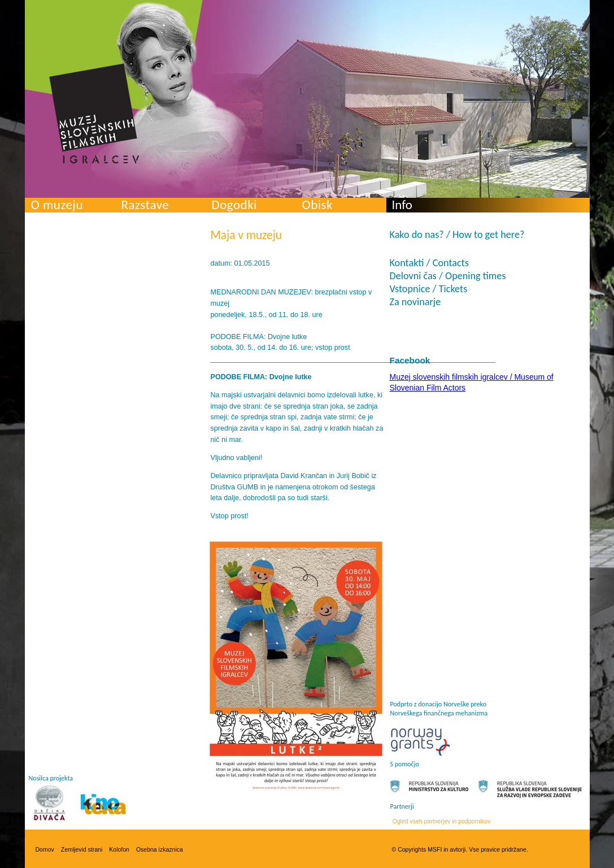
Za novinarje (415, 302)
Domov (45, 849)
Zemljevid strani (82, 849)
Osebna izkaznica (160, 849)
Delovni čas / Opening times (448, 276)
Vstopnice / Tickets (429, 289)
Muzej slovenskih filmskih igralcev (94, 114)
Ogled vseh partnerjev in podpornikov (442, 821)
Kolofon (119, 849)
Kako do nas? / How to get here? (457, 235)
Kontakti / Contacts (429, 263)
